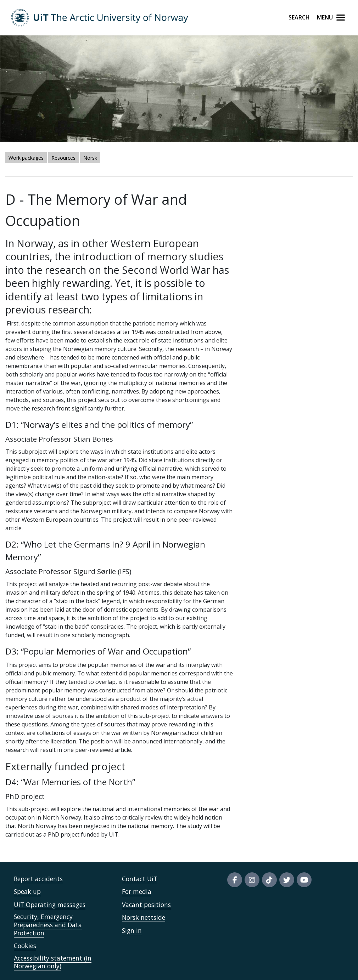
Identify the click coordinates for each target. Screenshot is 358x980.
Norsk (90, 158)
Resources (63, 158)
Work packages (26, 158)
